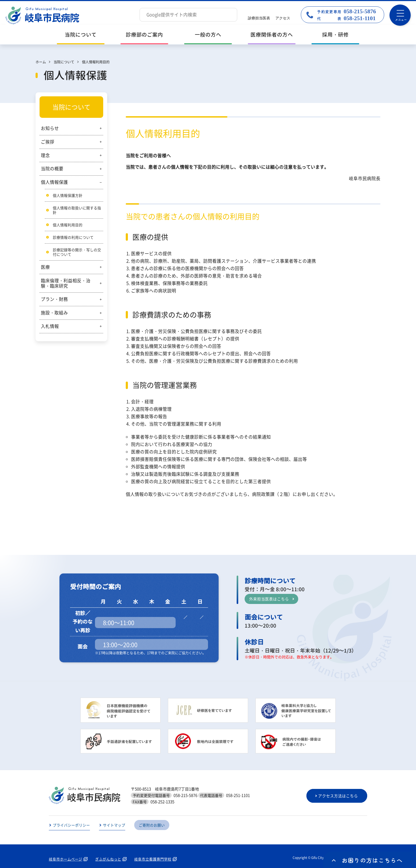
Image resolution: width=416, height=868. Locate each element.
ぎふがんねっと (108, 859)
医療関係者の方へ (272, 35)
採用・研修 (335, 35)
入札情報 (50, 327)
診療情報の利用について (73, 238)
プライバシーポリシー (71, 825)
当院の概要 (52, 169)
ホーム (41, 62)
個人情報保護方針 (68, 195)
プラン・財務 (54, 300)
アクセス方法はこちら (339, 796)
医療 (45, 268)
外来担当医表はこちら (269, 599)
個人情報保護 (54, 182)
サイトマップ (114, 825)
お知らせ (50, 128)
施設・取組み (54, 314)
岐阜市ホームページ (66, 859)
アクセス (283, 18)
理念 (45, 155)
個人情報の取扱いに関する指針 (77, 210)
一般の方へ (208, 35)
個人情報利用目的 (68, 225)
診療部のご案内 (144, 35)
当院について (81, 35)
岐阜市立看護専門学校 (153, 859)
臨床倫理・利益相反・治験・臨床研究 (66, 284)
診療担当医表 (259, 18)
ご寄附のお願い (152, 825)
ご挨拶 (48, 142)
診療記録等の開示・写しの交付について (77, 253)
